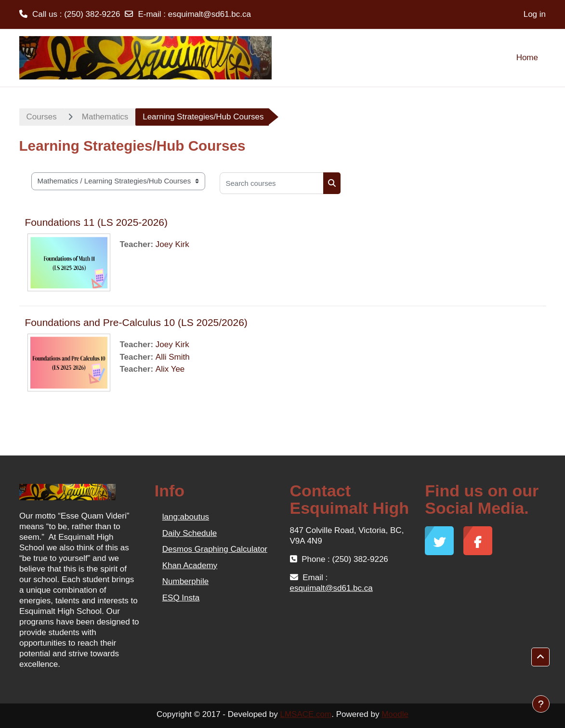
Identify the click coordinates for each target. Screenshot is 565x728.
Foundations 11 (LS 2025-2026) (97, 222)
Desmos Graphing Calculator (215, 549)
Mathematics (105, 117)
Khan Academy (190, 565)
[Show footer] (541, 704)
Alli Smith (173, 357)
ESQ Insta (181, 598)
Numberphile (185, 581)
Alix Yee (170, 369)
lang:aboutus (186, 517)
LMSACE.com (306, 714)
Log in (535, 14)
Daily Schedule (190, 533)
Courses (42, 117)
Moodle (395, 714)
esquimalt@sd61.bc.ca (210, 14)
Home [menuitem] (527, 58)
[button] (540, 657)
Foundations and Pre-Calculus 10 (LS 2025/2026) (136, 322)
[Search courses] (272, 183)
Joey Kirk (172, 244)
